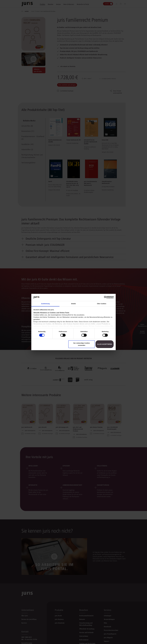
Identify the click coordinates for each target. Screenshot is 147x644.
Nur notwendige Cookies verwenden (82, 344)
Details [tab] (73, 304)
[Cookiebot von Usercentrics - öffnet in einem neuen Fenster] (105, 297)
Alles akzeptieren (105, 344)
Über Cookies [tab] (102, 304)
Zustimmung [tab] (45, 304)
